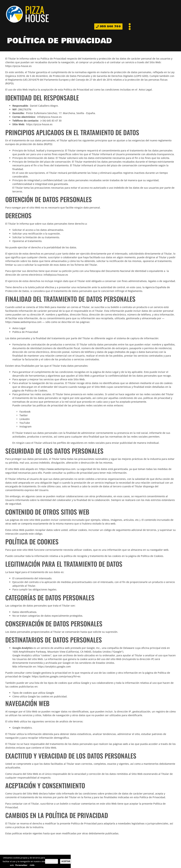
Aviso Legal (145, 90)
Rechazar (52, 861)
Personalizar (21, 865)
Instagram (25, 426)
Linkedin (25, 419)
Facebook (25, 412)
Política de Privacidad (25, 332)
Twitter (24, 415)
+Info (32, 865)
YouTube (25, 423)
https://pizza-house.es (18, 66)
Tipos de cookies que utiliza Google (33, 693)
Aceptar (66, 861)
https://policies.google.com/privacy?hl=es (56, 676)
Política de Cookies (36, 391)
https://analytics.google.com (54, 666)
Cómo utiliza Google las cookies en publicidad (40, 696)
